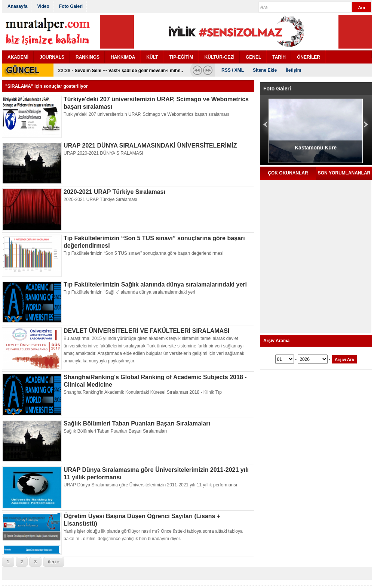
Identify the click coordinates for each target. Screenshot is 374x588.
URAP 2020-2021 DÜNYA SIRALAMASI (103, 153)
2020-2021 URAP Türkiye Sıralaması (114, 192)
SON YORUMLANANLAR (344, 173)
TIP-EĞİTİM (181, 57)
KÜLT (152, 57)
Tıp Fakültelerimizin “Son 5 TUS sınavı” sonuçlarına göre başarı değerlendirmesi (143, 253)
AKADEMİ (18, 57)
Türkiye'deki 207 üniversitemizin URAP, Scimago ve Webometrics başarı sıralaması (146, 114)
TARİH (279, 57)
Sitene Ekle (265, 70)
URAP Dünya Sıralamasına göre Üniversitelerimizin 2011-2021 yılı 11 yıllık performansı (150, 485)
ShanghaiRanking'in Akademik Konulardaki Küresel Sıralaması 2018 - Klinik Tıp (143, 392)
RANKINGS (88, 57)
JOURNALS (52, 57)
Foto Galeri (71, 6)
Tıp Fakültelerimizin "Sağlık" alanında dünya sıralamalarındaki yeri (129, 292)
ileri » (54, 562)
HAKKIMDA (123, 57)
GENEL (253, 57)
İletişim (293, 70)
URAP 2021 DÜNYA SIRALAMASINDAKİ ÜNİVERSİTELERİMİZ (150, 146)
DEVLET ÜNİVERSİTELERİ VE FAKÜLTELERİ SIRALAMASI (146, 331)
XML (239, 70)
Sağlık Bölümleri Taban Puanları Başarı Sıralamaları (137, 423)
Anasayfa (17, 6)
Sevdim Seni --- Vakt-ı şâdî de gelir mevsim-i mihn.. (129, 71)
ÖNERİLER (309, 57)
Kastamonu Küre (316, 148)
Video (43, 6)
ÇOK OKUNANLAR (288, 173)
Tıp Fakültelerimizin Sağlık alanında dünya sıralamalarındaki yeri (155, 284)
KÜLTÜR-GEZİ (219, 57)
